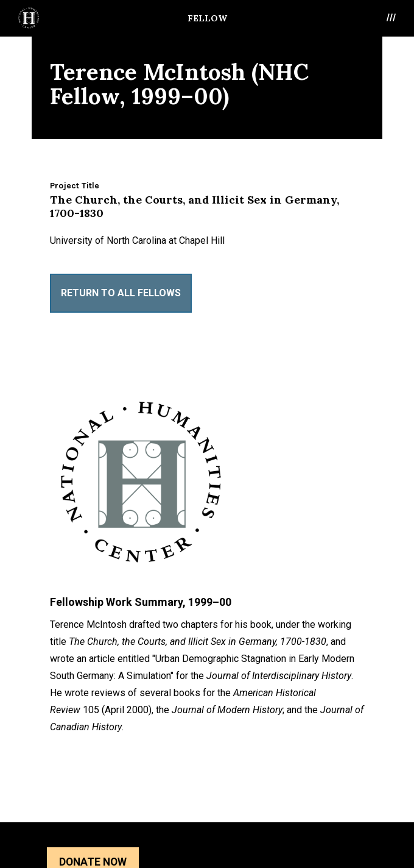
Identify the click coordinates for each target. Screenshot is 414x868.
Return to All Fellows (121, 293)
